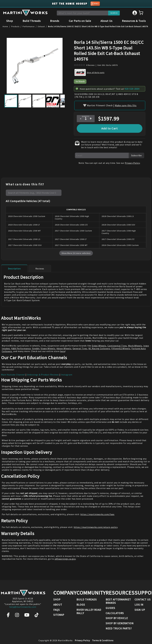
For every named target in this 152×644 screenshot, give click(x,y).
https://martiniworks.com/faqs (97, 514)
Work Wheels (135, 345)
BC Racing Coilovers (99, 348)
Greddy (36, 348)
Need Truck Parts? (119, 628)
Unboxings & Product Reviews (43, 374)
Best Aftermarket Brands (118, 601)
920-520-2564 (132, 89)
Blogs (81, 605)
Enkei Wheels (99, 345)
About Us (106, 21)
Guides (110, 608)
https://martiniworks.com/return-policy (96, 527)
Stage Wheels (48, 348)
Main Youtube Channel (13, 374)
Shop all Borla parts (96, 73)
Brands (55, 21)
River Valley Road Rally (89, 611)
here (63, 351)
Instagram (67, 374)
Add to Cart (110, 128)
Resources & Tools (134, 21)
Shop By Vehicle (117, 618)
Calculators (115, 613)
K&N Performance (21, 348)
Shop (10, 21)
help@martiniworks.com (23, 607)
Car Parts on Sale (80, 21)
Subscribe (136, 155)
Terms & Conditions (103, 640)
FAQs (57, 610)
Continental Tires (117, 345)
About (58, 605)
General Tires (80, 348)
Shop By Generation (120, 623)
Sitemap (59, 615)
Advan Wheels (64, 348)
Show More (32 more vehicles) (76, 253)
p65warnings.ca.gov (65, 558)
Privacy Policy (132, 162)
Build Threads (32, 21)
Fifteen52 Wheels (121, 348)
